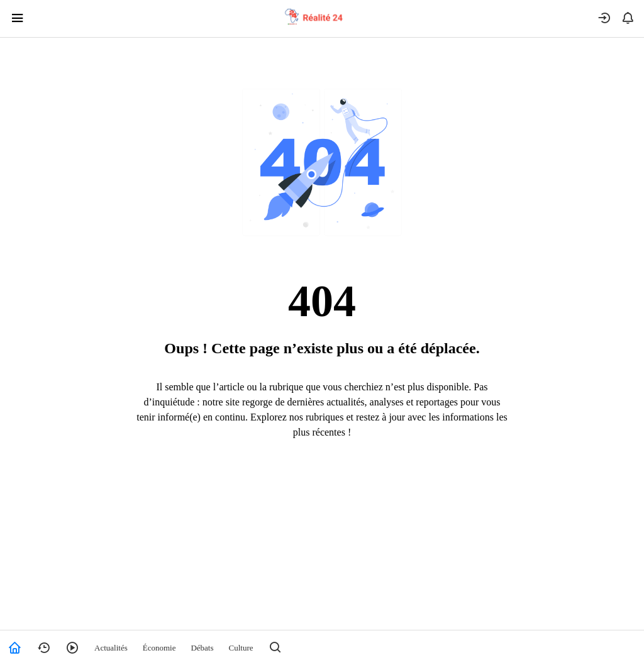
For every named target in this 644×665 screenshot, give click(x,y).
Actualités (111, 648)
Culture (241, 648)
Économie (159, 648)
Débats (202, 648)
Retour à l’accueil (322, 484)
